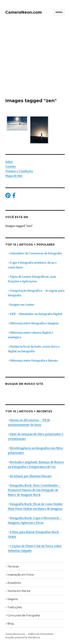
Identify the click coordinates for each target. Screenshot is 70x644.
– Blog (9, 624)
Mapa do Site (14, 176)
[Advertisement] (35, 61)
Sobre (9, 162)
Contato (11, 166)
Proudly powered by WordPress (23, 638)
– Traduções (13, 607)
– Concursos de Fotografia (23, 615)
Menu (59, 12)
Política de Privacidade (41, 634)
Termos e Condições (19, 171)
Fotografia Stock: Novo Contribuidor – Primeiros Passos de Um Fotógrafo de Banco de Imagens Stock (34, 490)
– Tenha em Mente (18, 591)
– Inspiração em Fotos (20, 575)
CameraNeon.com (24, 12)
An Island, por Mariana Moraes (31, 476)
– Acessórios (13, 583)
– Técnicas (12, 567)
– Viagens (11, 599)
